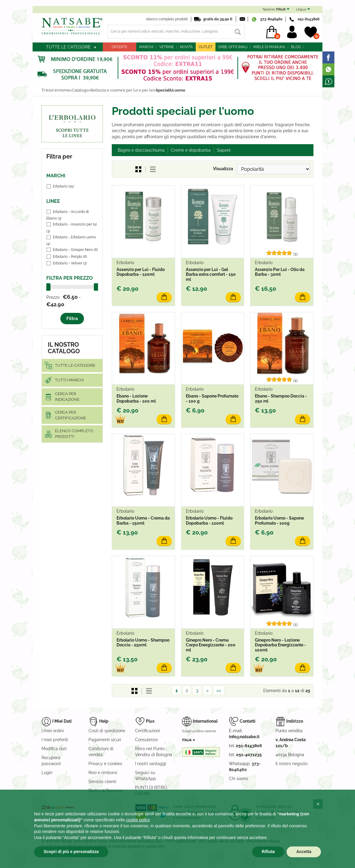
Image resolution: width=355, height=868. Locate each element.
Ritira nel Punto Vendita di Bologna (154, 752)
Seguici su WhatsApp (146, 776)
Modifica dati (54, 749)
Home (64, 90)
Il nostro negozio (292, 764)
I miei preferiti (55, 740)
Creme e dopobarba (191, 150)
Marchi (146, 47)
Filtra (72, 319)
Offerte (120, 47)
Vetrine (167, 47)
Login (47, 773)
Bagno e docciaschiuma (141, 150)
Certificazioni (147, 731)
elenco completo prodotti (167, 19)
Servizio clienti (102, 782)
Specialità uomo (170, 90)
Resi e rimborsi (103, 773)
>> (219, 690)
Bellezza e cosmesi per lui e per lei (122, 90)
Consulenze (146, 740)
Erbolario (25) (63, 186)
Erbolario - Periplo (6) (70, 257)
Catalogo (80, 90)
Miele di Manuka (269, 47)
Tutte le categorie (68, 47)
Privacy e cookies (105, 764)
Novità (186, 47)
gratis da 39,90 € (218, 19)
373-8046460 (271, 19)
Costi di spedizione (107, 731)
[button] (318, 804)
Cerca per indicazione (67, 397)
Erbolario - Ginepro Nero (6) (75, 250)
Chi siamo (238, 779)
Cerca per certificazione (71, 415)
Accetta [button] (304, 852)
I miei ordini (53, 731)
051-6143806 (309, 19)
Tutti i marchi (69, 380)
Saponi (224, 150)
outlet (206, 47)
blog (296, 47)
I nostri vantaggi (151, 764)
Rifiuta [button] (268, 852)
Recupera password (51, 761)
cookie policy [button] (138, 820)
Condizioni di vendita (101, 752)
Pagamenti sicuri (105, 740)
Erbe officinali (233, 47)
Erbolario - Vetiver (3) (70, 263)
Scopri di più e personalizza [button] (71, 852)
